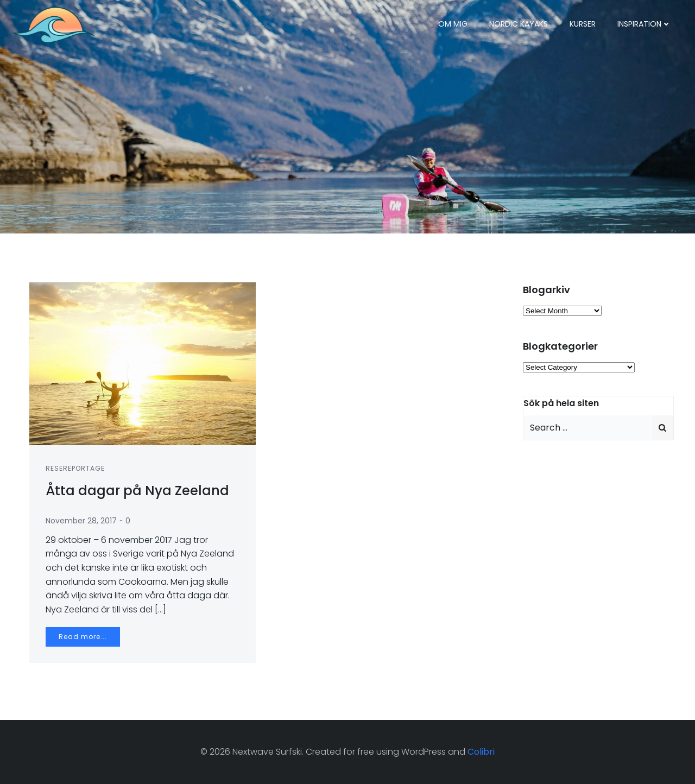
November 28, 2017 (81, 521)
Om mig (453, 24)
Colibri (481, 752)
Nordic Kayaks (519, 24)
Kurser (583, 24)
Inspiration (644, 24)
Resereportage (75, 468)
